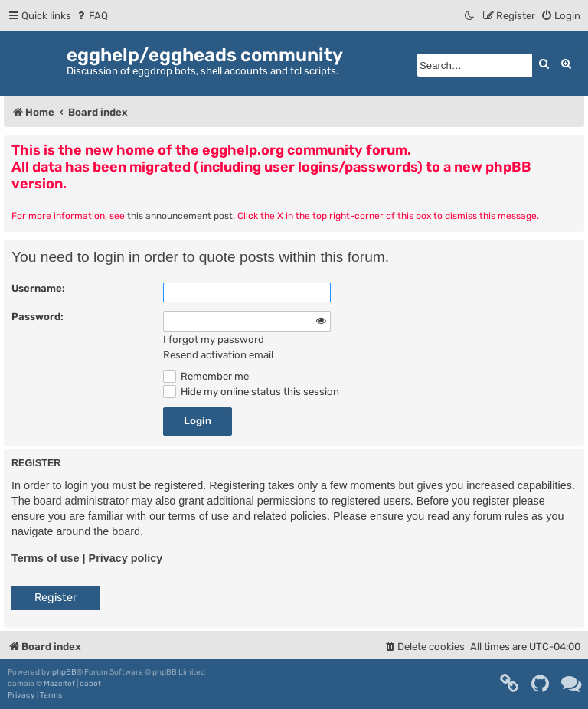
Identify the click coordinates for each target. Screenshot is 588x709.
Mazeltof (59, 684)
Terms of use (46, 558)
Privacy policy (126, 558)
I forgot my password (214, 340)
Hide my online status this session (251, 392)
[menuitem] (91, 16)
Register (56, 598)
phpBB (64, 672)
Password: (38, 317)
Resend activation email (218, 355)
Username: (38, 288)
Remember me (206, 376)
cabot (90, 684)
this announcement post (180, 216)
